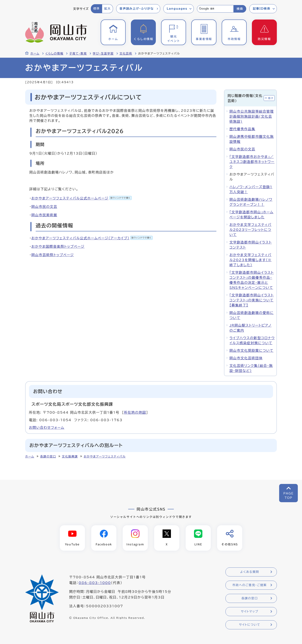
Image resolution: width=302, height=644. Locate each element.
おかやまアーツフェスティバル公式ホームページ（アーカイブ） (92, 238)
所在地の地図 (135, 412)
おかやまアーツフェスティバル (105, 456)
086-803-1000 (95, 583)
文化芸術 (126, 53)
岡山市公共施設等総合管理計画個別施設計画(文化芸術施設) (252, 116)
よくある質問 (250, 572)
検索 (240, 9)
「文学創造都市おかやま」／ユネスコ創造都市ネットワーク (252, 162)
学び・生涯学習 (103, 53)
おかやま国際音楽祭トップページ (58, 246)
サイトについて (249, 625)
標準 (96, 9)
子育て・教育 (78, 53)
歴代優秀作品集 (242, 129)
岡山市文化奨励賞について (251, 351)
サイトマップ (249, 611)
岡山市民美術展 (44, 215)
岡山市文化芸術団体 (246, 358)
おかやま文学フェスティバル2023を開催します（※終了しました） (251, 260)
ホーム (35, 53)
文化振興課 (70, 456)
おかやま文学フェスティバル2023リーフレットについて (250, 230)
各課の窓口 (48, 456)
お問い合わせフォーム (47, 428)
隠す (271, 98)
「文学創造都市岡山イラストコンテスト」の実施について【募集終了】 (252, 300)
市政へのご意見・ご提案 (250, 585)
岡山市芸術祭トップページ (53, 255)
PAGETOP (288, 496)
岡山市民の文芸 (44, 207)
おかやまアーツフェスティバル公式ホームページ (82, 198)
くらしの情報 (54, 53)
